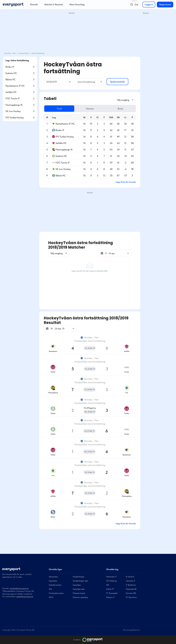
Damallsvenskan (55, 585)
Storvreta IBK (131, 593)
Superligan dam (79, 589)
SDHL (51, 597)
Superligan (77, 585)
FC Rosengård (112, 593)
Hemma (90, 109)
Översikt (34, 4)
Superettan (53, 581)
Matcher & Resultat (54, 4)
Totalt (59, 109)
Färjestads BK (131, 589)
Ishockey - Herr (10, 53)
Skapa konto (165, 4)
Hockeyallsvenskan (56, 593)
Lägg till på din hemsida (126, 182)
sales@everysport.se (25, 596)
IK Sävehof (130, 577)
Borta (120, 109)
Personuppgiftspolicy (131, 630)
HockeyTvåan (24, 53)
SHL (50, 589)
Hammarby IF (111, 577)
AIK (108, 585)
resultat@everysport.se (19, 588)
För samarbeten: (9, 596)
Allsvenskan (53, 577)
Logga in (149, 4)
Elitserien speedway (80, 597)
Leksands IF (130, 581)
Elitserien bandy (79, 593)
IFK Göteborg (111, 581)
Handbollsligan (79, 577)
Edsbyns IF (110, 597)
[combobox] (46, 82)
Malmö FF (110, 589)
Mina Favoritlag (77, 4)
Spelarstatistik (117, 82)
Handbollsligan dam (80, 581)
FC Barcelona (131, 597)
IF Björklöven (131, 585)
